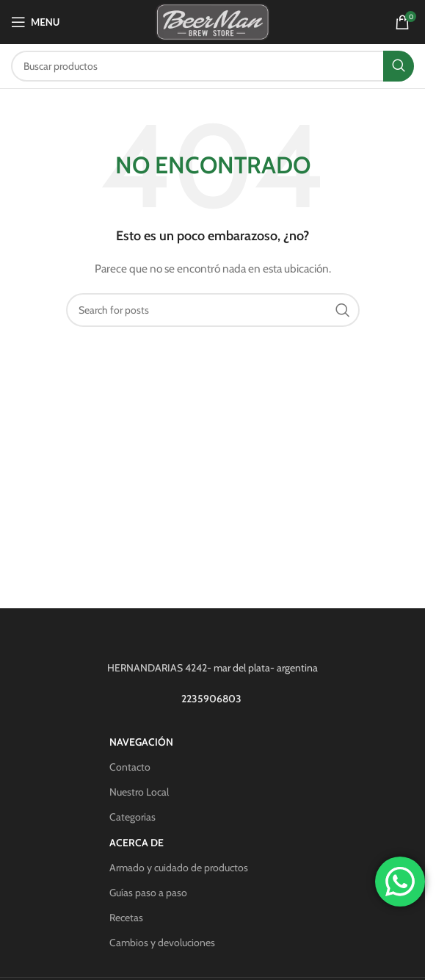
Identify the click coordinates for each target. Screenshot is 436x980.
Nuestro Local (139, 792)
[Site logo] (212, 21)
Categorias (132, 817)
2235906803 (212, 699)
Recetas (126, 918)
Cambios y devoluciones (162, 943)
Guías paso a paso (148, 893)
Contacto (130, 767)
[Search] (212, 66)
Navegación (141, 742)
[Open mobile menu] (35, 22)
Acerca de (137, 843)
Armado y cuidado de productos (179, 868)
